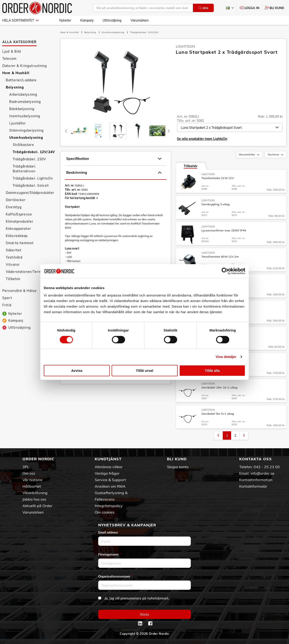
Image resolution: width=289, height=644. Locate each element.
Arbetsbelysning (23, 95)
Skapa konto (178, 467)
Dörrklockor (16, 200)
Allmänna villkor (109, 467)
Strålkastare (23, 145)
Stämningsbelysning (27, 130)
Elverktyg (14, 207)
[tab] (79, 131)
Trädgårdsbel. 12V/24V (34, 152)
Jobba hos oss (34, 499)
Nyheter (65, 20)
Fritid (7, 305)
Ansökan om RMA (110, 486)
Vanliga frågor (107, 473)
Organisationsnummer (115, 576)
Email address (109, 532)
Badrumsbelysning (25, 102)
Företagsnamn (110, 554)
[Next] (169, 131)
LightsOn (185, 46)
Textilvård (14, 257)
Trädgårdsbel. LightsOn (33, 178)
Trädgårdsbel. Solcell (31, 186)
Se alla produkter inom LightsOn (202, 139)
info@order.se (262, 473)
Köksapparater (18, 229)
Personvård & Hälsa (19, 291)
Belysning (15, 87)
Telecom (9, 59)
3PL (26, 467)
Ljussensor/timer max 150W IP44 (224, 230)
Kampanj (87, 20)
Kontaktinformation (256, 480)
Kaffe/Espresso (19, 214)
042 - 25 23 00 (267, 467)
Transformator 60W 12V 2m (220, 257)
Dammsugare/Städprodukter (30, 193)
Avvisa (77, 371)
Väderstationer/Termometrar (30, 272)
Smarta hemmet (20, 243)
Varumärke (250, 155)
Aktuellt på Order (37, 506)
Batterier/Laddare (21, 80)
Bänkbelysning (22, 109)
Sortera (276, 155)
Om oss (29, 473)
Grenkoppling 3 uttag (216, 204)
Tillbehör (13, 279)
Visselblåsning (35, 493)
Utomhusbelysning (26, 138)
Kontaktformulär (253, 486)
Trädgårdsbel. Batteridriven (24, 169)
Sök (203, 8)
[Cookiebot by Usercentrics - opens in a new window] (225, 271)
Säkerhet (14, 250)
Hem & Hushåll (16, 73)
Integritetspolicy (109, 506)
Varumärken (140, 20)
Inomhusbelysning (25, 116)
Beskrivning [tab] (114, 173)
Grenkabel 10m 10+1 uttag (219, 387)
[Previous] (66, 131)
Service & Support (110, 480)
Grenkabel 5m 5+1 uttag (218, 414)
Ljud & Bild (12, 51)
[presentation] (118, 131)
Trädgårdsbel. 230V (30, 159)
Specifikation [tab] (114, 159)
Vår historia (32, 480)
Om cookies (105, 512)
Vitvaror (13, 265)
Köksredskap (17, 236)
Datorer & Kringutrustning (25, 66)
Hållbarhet (32, 486)
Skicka (145, 614)
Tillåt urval (145, 371)
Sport (7, 298)
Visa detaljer (226, 357)
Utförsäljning (112, 20)
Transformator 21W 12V (218, 178)
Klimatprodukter (20, 221)
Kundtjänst (108, 459)
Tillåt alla (212, 371)
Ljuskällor (17, 123)
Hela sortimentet (20, 20)
